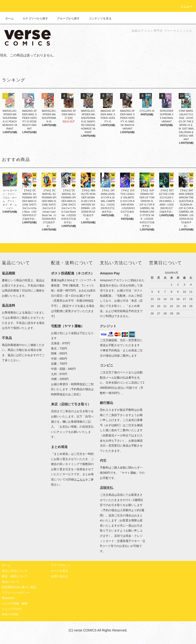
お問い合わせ (60, 576)
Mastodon (8, 598)
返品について (10, 582)
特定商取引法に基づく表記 (19, 587)
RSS (5, 614)
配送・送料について (15, 576)
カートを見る (60, 571)
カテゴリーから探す (33, 18)
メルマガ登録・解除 (15, 604)
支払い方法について (15, 571)
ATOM (14, 614)
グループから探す (65, 18)
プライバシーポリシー (16, 593)
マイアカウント (61, 565)
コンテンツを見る (97, 18)
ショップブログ (12, 609)
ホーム (9, 18)
